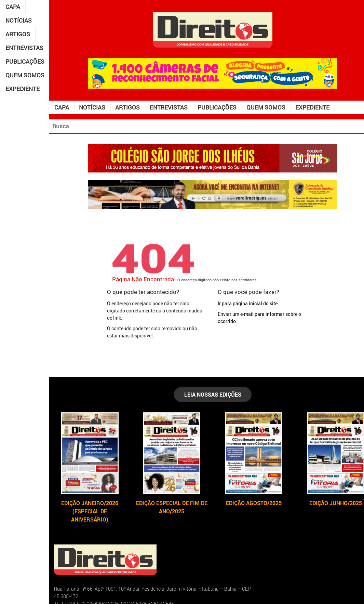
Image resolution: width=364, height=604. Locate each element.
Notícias (19, 20)
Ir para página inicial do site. (248, 303)
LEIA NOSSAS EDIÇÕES (213, 395)
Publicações (25, 61)
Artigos (18, 34)
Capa (13, 7)
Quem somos (25, 75)
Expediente (23, 89)
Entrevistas (24, 48)
